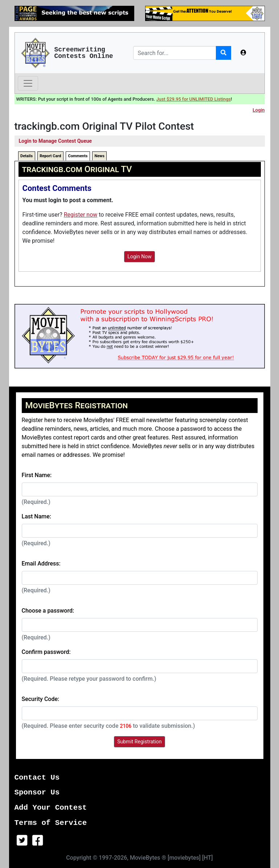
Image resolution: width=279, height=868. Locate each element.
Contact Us (37, 778)
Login (259, 110)
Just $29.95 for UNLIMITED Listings (194, 99)
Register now (81, 215)
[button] (243, 53)
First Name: (37, 475)
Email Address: (41, 564)
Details (26, 156)
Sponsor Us (37, 792)
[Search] (175, 53)
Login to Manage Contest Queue (56, 141)
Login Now (139, 256)
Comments (78, 156)
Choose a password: (48, 611)
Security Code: (41, 699)
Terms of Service (51, 823)
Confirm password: (46, 652)
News (99, 156)
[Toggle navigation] (28, 83)
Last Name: (37, 516)
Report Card (50, 156)
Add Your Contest (51, 808)
